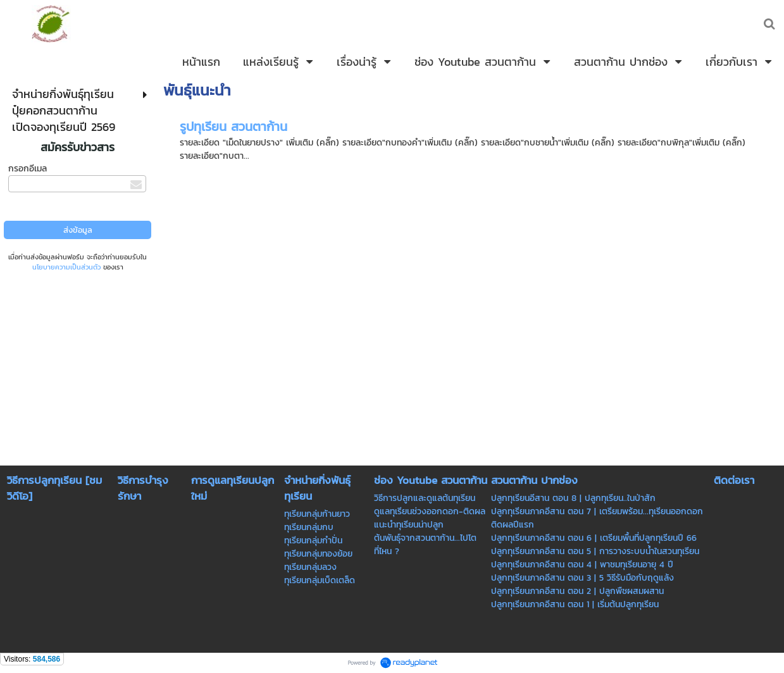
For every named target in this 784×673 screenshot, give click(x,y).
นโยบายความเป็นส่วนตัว (66, 267)
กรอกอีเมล (28, 169)
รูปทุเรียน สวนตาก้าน (233, 127)
